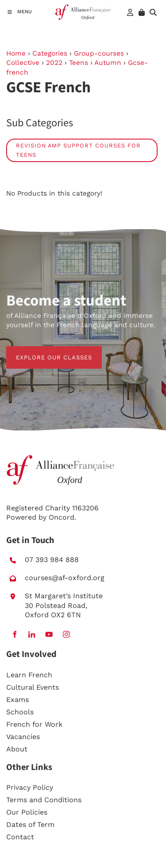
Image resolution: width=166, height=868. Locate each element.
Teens (79, 63)
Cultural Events (33, 687)
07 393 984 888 (52, 560)
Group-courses (99, 53)
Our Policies (27, 812)
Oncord (62, 517)
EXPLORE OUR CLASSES (44, 351)
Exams (17, 700)
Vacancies (23, 737)
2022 (54, 63)
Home (16, 53)
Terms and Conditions (44, 800)
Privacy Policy (30, 787)
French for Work (34, 724)
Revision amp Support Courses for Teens (78, 150)
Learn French (29, 675)
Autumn (108, 63)
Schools (20, 712)
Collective (23, 63)
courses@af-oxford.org (65, 578)
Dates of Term (30, 825)
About (17, 749)
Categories (50, 53)
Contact (20, 837)
